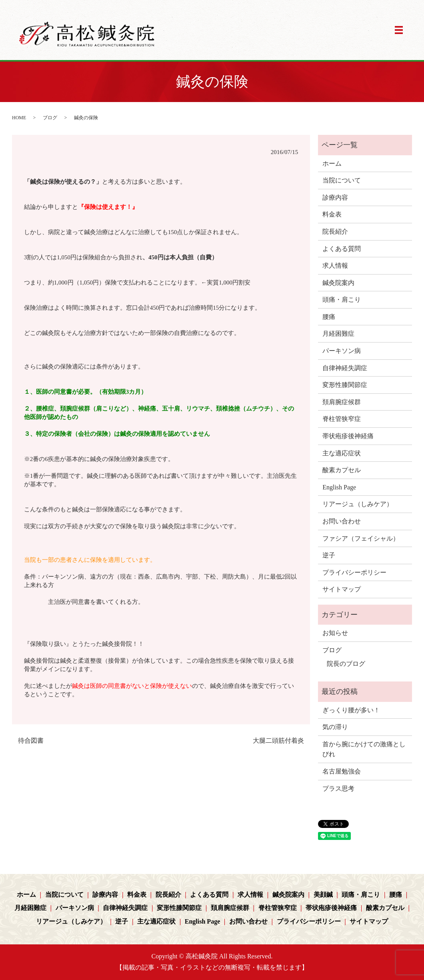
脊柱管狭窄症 (342, 419)
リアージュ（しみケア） (358, 504)
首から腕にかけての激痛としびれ (364, 749)
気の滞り (335, 727)
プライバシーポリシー (354, 572)
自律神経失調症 (345, 368)
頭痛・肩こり (342, 300)
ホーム (332, 163)
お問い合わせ (342, 521)
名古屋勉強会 (342, 771)
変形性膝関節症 (345, 385)
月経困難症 (338, 334)
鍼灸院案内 (338, 283)
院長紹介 (335, 231)
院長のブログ (346, 664)
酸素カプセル (342, 470)
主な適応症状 (342, 453)
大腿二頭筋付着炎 (278, 741)
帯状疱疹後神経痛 (348, 436)
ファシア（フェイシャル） (361, 538)
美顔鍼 (323, 895)
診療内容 (335, 197)
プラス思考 (338, 789)
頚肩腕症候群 (342, 402)
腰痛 (329, 317)
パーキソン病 (342, 351)
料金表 (332, 214)
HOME (19, 118)
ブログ (50, 118)
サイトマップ (342, 589)
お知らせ (335, 633)
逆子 (329, 555)
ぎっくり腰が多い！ (351, 710)
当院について (342, 180)
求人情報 (335, 266)
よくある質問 (342, 249)
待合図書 (31, 741)
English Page (339, 487)
